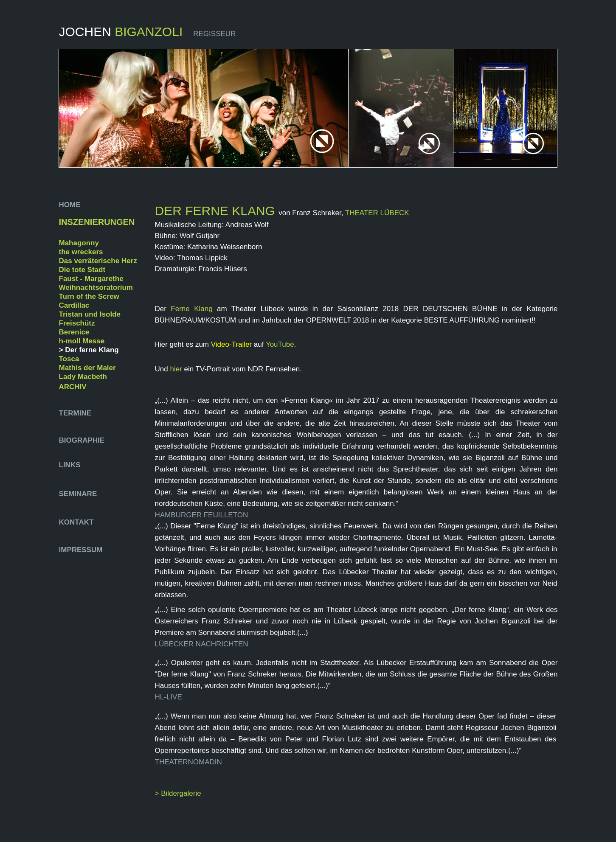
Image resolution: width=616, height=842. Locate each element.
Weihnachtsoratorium (96, 288)
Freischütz (77, 323)
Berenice (74, 332)
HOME (71, 205)
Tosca (69, 359)
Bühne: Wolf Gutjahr (187, 236)
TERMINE (75, 413)
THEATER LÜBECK (377, 213)
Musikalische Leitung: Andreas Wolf (212, 225)
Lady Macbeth (83, 377)
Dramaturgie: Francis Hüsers (201, 269)
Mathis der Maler (87, 368)
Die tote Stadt (82, 270)
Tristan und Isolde (90, 314)
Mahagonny (79, 243)
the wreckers (81, 252)
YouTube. (281, 344)
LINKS (70, 465)
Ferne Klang (191, 309)
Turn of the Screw (89, 296)
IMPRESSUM (81, 550)
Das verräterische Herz (98, 261)
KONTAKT (76, 522)
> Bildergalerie (178, 793)
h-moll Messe (82, 341)
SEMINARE (78, 494)
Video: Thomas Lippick (191, 258)
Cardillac (74, 305)
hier (177, 369)
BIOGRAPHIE (83, 440)
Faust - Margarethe (91, 279)
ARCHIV (73, 387)
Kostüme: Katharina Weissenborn (209, 247)
